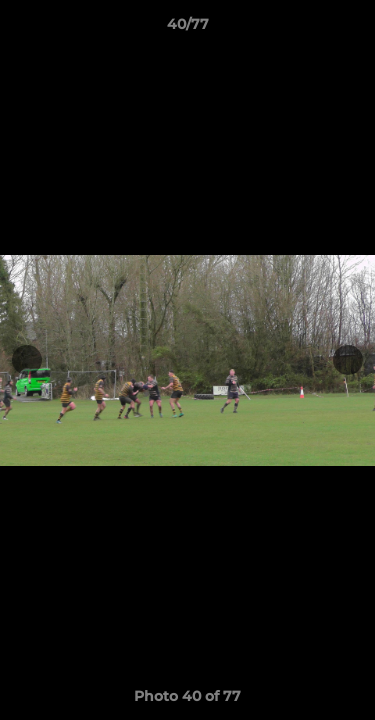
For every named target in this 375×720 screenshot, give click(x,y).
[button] (351, 29)
